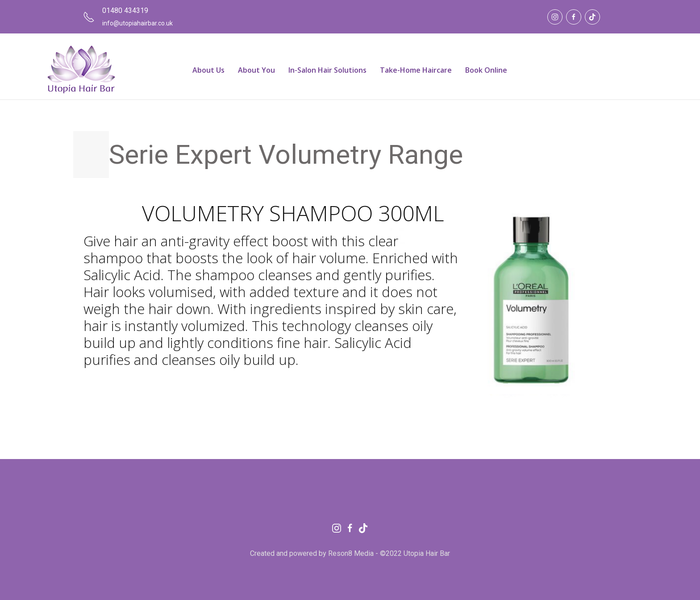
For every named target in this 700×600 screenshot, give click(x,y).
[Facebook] (574, 17)
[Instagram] (555, 17)
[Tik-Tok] (592, 17)
